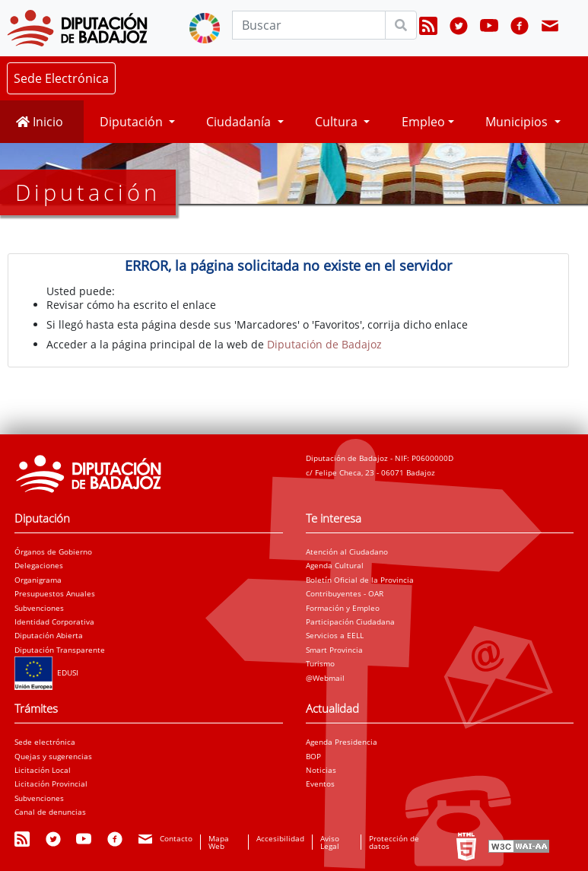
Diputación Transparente (60, 650)
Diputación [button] (133, 122)
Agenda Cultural (335, 565)
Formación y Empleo (343, 608)
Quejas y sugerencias (53, 756)
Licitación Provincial (51, 784)
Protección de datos (394, 842)
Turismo (320, 663)
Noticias (321, 770)
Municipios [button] (518, 122)
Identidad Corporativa (54, 621)
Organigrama (38, 580)
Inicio (40, 122)
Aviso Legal (330, 842)
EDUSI (46, 672)
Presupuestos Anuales (55, 593)
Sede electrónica (45, 742)
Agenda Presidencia (342, 742)
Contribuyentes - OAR (345, 593)
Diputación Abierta (49, 635)
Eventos (320, 784)
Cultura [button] (338, 122)
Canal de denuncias (50, 812)
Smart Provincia (334, 650)
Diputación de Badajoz (324, 344)
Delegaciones (39, 565)
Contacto (176, 838)
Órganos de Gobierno (53, 552)
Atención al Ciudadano (347, 552)
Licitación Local (43, 770)
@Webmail (325, 678)
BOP (313, 756)
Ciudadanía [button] (240, 122)
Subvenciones (39, 608)
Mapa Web (219, 842)
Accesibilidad (280, 838)
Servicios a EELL (335, 635)
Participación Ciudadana (350, 621)
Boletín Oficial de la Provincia (360, 580)
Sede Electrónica (61, 78)
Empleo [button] (423, 122)
